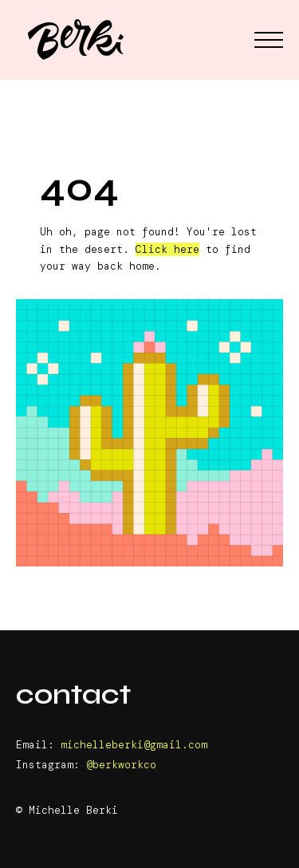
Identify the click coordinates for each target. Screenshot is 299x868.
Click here (167, 249)
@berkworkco (121, 765)
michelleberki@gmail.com (134, 745)
